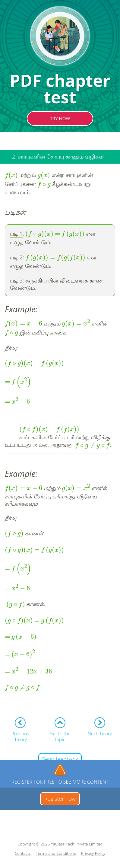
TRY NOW (60, 118)
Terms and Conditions (56, 853)
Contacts (23, 853)
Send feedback (60, 759)
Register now (60, 799)
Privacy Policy (93, 853)
